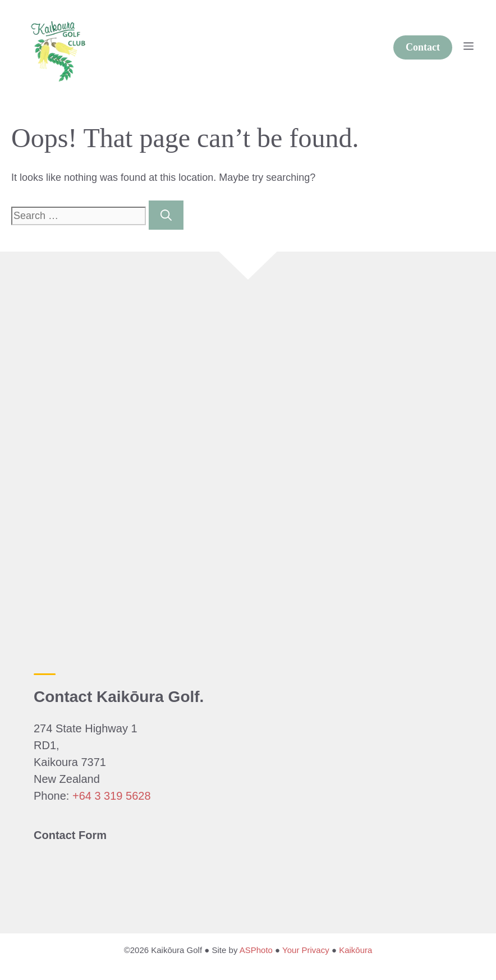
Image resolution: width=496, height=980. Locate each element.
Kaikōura (355, 950)
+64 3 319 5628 (112, 796)
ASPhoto (256, 950)
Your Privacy (306, 950)
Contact (423, 47)
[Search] (166, 215)
